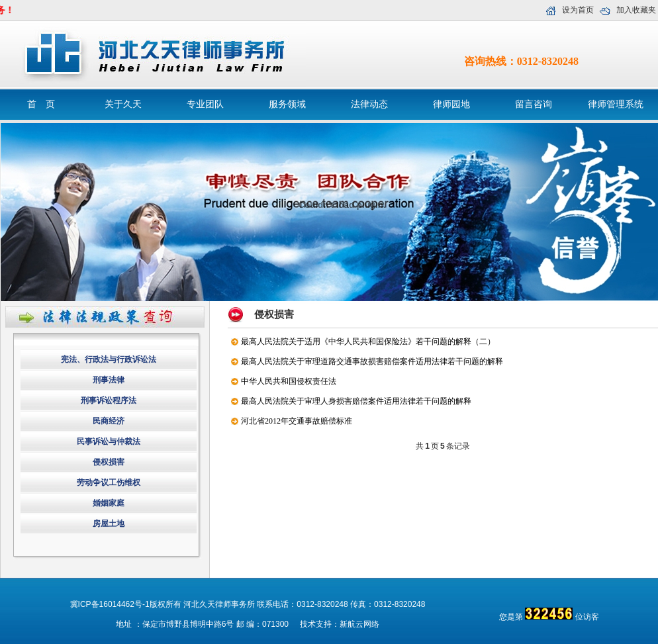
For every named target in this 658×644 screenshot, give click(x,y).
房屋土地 (109, 524)
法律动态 (369, 104)
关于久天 (123, 104)
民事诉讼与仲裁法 (109, 441)
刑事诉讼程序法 (109, 400)
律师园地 (451, 104)
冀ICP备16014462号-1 (110, 604)
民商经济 (109, 421)
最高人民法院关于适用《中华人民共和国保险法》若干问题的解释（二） (368, 342)
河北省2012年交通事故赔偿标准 (297, 421)
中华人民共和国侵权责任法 (289, 381)
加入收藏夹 (636, 10)
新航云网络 (359, 624)
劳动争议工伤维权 (109, 483)
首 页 (41, 104)
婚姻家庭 (109, 503)
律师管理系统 (616, 104)
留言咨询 (534, 104)
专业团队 (205, 104)
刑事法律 (109, 380)
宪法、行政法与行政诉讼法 (109, 359)
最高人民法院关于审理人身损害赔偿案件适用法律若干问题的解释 (356, 401)
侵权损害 (109, 462)
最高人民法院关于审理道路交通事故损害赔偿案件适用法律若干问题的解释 (372, 361)
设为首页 (578, 10)
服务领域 (287, 104)
